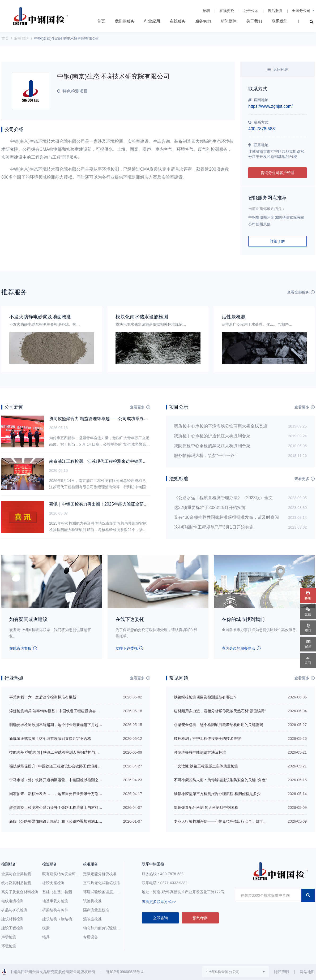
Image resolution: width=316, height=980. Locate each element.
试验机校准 (92, 901)
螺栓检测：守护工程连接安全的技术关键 (207, 739)
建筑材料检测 (12, 919)
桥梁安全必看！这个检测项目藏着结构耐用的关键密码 (219, 725)
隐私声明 (281, 972)
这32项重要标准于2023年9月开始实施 (210, 508)
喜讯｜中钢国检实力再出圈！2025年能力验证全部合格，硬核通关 (111, 504)
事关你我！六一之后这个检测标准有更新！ (45, 697)
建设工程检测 (12, 928)
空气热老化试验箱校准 (102, 883)
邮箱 (308, 647)
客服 (308, 598)
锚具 (46, 937)
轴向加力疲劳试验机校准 (104, 928)
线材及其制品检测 (16, 883)
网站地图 (307, 972)
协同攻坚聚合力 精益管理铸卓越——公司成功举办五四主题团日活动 (113, 419)
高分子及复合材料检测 (20, 892)
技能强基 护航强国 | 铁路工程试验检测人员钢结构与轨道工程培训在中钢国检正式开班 (80, 752)
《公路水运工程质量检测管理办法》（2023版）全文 (223, 498)
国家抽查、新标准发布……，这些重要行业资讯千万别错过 (58, 794)
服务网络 (22, 38)
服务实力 (203, 21)
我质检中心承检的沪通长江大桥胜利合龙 (212, 436)
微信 (308, 614)
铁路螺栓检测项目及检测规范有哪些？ (206, 697)
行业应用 (152, 21)
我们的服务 (125, 21)
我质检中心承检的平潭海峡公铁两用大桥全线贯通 (221, 426)
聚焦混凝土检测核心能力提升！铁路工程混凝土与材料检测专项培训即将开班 (72, 808)
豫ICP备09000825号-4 (125, 972)
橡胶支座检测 (53, 883)
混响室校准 (92, 919)
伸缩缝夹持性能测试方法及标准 (200, 752)
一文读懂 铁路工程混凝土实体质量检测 (206, 766)
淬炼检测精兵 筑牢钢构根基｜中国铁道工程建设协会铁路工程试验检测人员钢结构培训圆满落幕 (88, 711)
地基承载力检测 (55, 901)
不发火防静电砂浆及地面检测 (40, 317)
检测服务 (9, 864)
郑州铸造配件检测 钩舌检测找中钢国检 (206, 808)
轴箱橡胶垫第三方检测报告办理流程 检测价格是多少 (217, 794)
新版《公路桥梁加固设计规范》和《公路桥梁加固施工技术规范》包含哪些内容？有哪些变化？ (87, 821)
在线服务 (178, 21)
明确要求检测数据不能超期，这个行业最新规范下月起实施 (58, 725)
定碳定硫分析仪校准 (100, 874)
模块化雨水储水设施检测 (142, 317)
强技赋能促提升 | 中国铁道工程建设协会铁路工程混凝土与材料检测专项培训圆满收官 (80, 766)
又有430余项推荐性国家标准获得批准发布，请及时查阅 (226, 517)
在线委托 (227, 11)
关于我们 (254, 21)
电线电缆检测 (12, 901)
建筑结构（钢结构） (59, 919)
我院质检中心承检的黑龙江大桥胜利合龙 (212, 446)
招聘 (206, 11)
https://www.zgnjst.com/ (270, 106)
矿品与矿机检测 (14, 910)
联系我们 (280, 21)
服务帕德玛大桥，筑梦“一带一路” (205, 456)
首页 (101, 21)
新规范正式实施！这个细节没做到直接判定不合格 (50, 739)
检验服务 (50, 864)
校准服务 (91, 864)
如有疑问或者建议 (28, 619)
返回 (308, 663)
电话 (308, 631)
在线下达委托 (130, 619)
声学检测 (9, 937)
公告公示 (251, 11)
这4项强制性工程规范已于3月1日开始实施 (214, 527)
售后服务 (275, 11)
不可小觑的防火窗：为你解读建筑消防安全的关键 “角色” (220, 780)
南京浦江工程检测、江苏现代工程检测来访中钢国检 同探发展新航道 (113, 461)
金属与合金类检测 (16, 874)
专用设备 (91, 937)
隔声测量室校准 (96, 910)
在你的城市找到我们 (243, 619)
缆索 (46, 928)
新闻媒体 (229, 21)
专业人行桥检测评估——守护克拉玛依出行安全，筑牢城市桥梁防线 (230, 821)
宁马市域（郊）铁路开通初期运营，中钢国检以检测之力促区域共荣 (65, 780)
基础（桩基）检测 (57, 892)
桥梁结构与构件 (55, 910)
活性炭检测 (234, 317)
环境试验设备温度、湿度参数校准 (111, 892)
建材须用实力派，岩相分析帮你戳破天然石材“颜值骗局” (220, 711)
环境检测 (9, 946)
